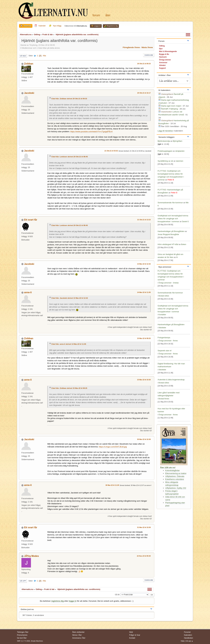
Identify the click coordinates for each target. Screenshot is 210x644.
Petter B (171, 180)
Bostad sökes (164, 296)
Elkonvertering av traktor (176, 473)
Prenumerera (22, 635)
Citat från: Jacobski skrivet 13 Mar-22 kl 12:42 (70, 298)
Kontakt (132, 638)
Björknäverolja (164, 141)
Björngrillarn (178, 141)
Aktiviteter (162, 328)
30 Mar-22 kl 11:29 (112, 485)
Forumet (187, 632)
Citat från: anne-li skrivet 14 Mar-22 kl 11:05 (69, 344)
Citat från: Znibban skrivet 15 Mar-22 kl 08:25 (69, 388)
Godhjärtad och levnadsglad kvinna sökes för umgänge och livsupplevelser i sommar (173, 219)
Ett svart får (31, 220)
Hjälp (183, 641)
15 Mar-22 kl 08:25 (144, 338)
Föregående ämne (131, 47)
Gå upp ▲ (189, 641)
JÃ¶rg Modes (31, 556)
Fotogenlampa (164, 338)
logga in (73, 601)
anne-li (28, 292)
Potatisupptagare (165, 151)
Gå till (117, 595)
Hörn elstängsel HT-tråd (168, 244)
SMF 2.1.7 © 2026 (23, 641)
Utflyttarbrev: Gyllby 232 (176, 488)
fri (177, 257)
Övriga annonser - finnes (168, 341)
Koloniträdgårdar (173, 470)
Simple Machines (37, 641)
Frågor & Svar (135, 635)
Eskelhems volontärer (175, 479)
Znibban (29, 64)
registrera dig (57, 601)
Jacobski (29, 93)
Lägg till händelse (165, 131)
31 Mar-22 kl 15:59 (144, 527)
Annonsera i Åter (79, 638)
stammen (180, 161)
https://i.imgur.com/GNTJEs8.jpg (113, 447)
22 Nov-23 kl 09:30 (144, 556)
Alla (44, 56)
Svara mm (149, 55)
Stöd (131, 632)
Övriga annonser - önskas (169, 283)
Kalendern (188, 635)
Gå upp (23, 581)
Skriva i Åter (77, 635)
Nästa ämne (147, 47)
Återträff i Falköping (169, 109)
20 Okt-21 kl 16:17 (144, 93)
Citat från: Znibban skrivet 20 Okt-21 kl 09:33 (69, 99)
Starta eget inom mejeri (171, 106)
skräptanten (180, 151)
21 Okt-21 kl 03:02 (111, 151)
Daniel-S (185, 222)
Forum (96, 15)
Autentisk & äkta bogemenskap (171, 380)
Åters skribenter (78, 632)
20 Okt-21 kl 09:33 (144, 64)
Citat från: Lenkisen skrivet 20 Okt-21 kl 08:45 (70, 157)
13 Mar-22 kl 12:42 (144, 264)
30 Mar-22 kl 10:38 (144, 439)
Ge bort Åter (22, 638)
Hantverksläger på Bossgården (171, 231)
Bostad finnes (164, 399)
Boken (184, 244)
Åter (108, 15)
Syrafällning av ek (165, 161)
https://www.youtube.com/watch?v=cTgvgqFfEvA (91, 132)
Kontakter (162, 315)
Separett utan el (165, 351)
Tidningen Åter (23, 632)
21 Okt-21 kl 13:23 (144, 220)
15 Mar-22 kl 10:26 (144, 380)
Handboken (189, 638)
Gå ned (23, 56)
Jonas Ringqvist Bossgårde (168, 234)
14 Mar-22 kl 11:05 (144, 292)
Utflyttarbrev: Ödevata (175, 476)
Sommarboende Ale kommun (171, 203)
